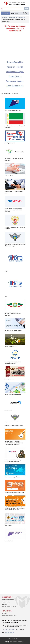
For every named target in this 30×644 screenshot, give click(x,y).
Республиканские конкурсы (10, 616)
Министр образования (8, 599)
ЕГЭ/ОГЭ (5, 613)
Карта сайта (15, 639)
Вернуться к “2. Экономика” (11, 93)
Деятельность (6, 602)
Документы (5, 604)
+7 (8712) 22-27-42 (10, 630)
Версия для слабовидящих (17, 642)
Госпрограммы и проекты (9, 607)
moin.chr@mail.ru (9, 633)
